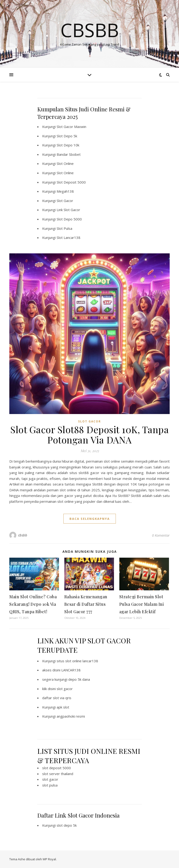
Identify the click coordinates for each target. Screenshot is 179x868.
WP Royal (49, 859)
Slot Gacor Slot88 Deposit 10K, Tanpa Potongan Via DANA (89, 434)
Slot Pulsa (64, 228)
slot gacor (65, 689)
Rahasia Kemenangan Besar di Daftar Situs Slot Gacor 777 (86, 604)
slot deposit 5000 (57, 768)
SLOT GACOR (89, 421)
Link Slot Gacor (68, 210)
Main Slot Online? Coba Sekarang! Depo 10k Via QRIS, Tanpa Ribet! (33, 604)
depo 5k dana (79, 679)
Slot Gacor (65, 201)
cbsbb (23, 535)
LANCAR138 (71, 670)
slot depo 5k (67, 825)
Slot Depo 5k (67, 136)
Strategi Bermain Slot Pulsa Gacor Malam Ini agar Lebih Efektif (142, 604)
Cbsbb (90, 30)
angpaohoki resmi (71, 716)
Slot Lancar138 (69, 237)
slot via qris (62, 698)
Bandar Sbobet (69, 154)
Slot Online (65, 163)
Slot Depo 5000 (69, 219)
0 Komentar (161, 535)
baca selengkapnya (90, 519)
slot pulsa (50, 785)
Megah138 (65, 191)
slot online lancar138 (82, 661)
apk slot (63, 707)
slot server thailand (58, 774)
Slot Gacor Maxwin (71, 127)
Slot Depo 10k (68, 145)
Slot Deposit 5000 (71, 182)
